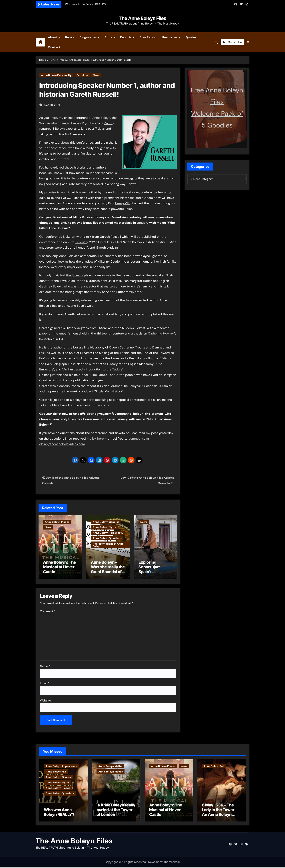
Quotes (191, 37)
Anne (109, 37)
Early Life (82, 75)
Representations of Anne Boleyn (108, 545)
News (96, 75)
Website (45, 700)
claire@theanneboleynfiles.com (62, 444)
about (65, 143)
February (82, 242)
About (53, 37)
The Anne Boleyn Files (142, 18)
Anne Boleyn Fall (56, 771)
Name (45, 665)
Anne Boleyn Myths (105, 527)
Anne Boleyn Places (57, 522)
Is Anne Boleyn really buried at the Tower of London (116, 810)
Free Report (148, 37)
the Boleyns (75, 275)
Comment (48, 610)
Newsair (153, 863)
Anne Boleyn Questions (107, 538)
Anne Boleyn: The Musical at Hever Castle (60, 567)
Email (45, 682)
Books (70, 37)
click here (97, 439)
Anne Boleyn (101, 118)
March (108, 123)
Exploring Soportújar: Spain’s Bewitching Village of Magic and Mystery (153, 574)
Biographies (89, 37)
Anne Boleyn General (106, 522)
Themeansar (172, 863)
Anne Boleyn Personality (56, 75)
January (142, 223)
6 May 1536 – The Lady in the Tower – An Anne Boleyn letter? (220, 813)
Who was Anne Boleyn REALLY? (59, 813)
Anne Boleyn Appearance (61, 765)
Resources (170, 37)
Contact (54, 47)
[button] (248, 42)
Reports (126, 37)
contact (134, 439)
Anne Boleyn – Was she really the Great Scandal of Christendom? (108, 569)
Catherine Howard (161, 333)
